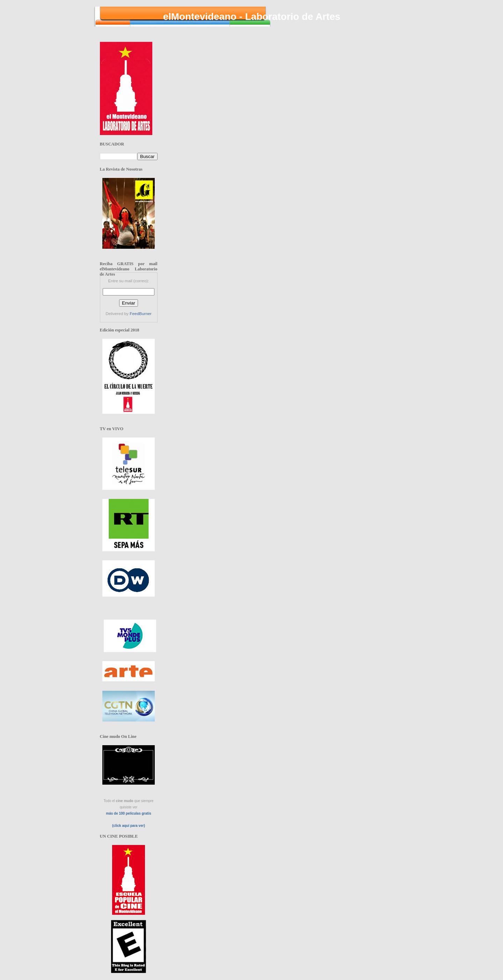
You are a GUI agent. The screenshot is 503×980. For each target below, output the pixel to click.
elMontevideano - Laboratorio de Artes (252, 17)
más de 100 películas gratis (129, 813)
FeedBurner (140, 314)
